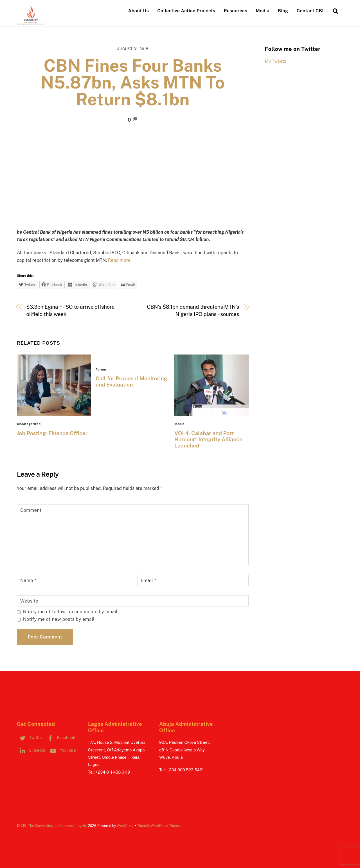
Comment (31, 510)
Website (29, 601)
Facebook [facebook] (60, 738)
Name (28, 580)
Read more (119, 260)
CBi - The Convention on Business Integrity (54, 826)
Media (263, 11)
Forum (101, 369)
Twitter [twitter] (30, 738)
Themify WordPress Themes (159, 826)
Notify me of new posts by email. (59, 619)
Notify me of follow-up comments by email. (71, 612)
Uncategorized (29, 424)
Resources (236, 11)
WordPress (125, 826)
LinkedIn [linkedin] (31, 750)
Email (148, 580)
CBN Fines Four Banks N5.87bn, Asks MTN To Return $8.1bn (133, 82)
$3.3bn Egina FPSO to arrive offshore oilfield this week (71, 311)
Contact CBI (310, 11)
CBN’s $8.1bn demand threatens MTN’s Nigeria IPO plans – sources (193, 311)
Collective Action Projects (186, 11)
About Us (139, 11)
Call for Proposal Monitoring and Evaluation (131, 381)
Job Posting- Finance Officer (52, 433)
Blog (283, 11)
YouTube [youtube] (62, 750)
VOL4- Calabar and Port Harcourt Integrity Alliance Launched (208, 439)
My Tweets (276, 61)
